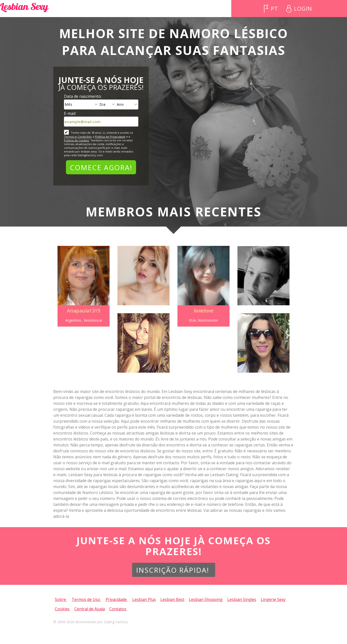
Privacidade (117, 599)
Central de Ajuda (90, 609)
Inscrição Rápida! (174, 570)
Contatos (118, 609)
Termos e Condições (78, 137)
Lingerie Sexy (273, 599)
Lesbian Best (172, 599)
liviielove (204, 311)
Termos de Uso (86, 599)
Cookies (62, 609)
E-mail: (70, 113)
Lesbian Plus (144, 599)
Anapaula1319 (82, 311)
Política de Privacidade (110, 137)
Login (304, 9)
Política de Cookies (76, 140)
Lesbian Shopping (206, 599)
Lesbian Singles (242, 599)
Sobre (61, 599)
